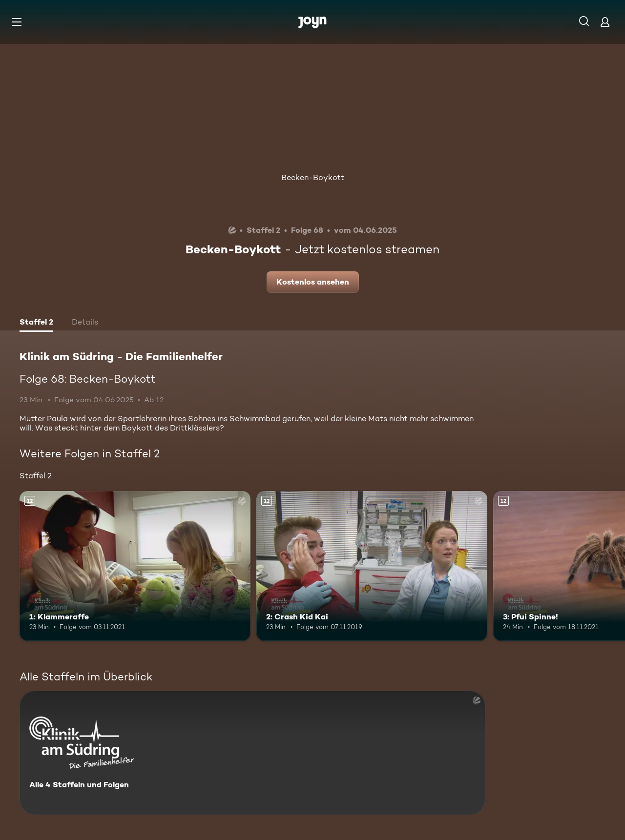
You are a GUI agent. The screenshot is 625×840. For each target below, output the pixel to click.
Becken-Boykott (313, 177)
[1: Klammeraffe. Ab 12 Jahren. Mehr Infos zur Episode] (135, 566)
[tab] (36, 323)
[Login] (605, 22)
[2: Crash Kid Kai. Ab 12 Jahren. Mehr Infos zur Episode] (372, 566)
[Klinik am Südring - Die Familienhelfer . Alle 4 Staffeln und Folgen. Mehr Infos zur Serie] (252, 753)
